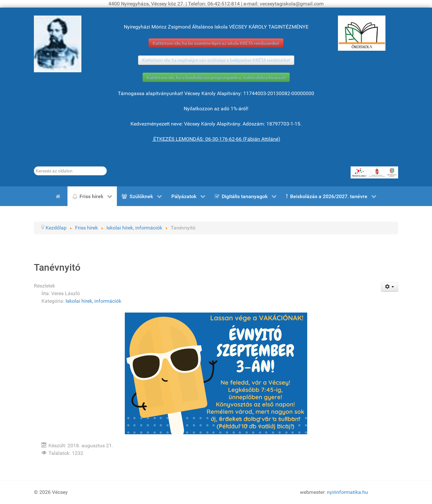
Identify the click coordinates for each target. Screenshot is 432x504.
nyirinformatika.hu (347, 492)
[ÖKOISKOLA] (362, 33)
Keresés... (34, 167)
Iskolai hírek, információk (93, 301)
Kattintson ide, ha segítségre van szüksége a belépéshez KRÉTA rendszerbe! (216, 60)
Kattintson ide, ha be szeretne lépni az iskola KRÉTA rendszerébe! (216, 43)
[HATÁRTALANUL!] (374, 172)
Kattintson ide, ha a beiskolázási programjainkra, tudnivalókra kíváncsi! (216, 77)
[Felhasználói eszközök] (390, 287)
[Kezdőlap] (59, 196)
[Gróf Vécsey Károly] (58, 44)
